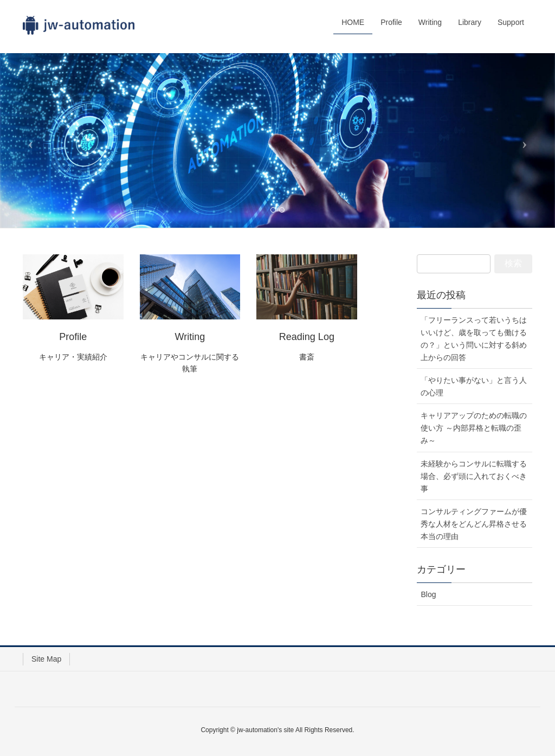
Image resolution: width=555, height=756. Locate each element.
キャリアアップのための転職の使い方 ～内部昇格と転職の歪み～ (474, 428)
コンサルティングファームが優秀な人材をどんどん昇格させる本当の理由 (474, 524)
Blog (428, 594)
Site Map (46, 659)
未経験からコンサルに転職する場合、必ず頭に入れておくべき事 (474, 476)
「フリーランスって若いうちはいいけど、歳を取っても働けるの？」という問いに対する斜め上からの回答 (474, 339)
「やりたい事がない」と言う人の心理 (474, 386)
